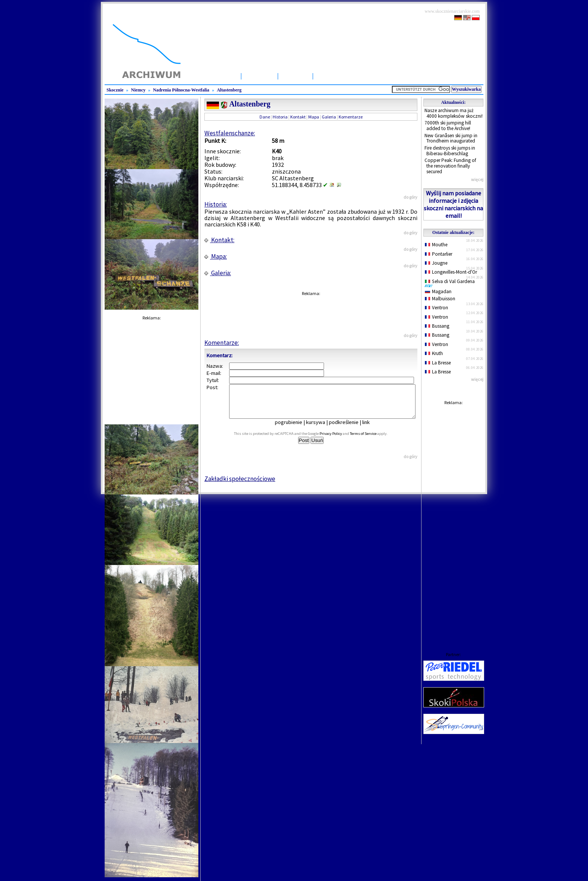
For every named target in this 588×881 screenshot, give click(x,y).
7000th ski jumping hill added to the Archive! (448, 126)
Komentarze (351, 117)
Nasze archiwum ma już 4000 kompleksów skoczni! (454, 113)
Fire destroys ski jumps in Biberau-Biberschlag (450, 151)
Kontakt (298, 117)
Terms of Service (371, 440)
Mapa (314, 117)
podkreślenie (349, 429)
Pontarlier (439, 254)
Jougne (436, 263)
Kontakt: (219, 240)
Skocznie (259, 76)
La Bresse (438, 363)
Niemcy (138, 90)
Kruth (434, 353)
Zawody (329, 76)
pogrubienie (294, 429)
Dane (265, 117)
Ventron (436, 308)
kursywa (321, 429)
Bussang (437, 326)
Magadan (438, 291)
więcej (477, 179)
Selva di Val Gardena (451, 283)
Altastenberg (229, 90)
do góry (410, 197)
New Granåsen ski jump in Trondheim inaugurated (451, 138)
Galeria (329, 117)
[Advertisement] (453, 521)
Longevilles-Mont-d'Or (451, 272)
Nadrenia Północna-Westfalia (181, 90)
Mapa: (216, 256)
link (371, 429)
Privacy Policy (339, 440)
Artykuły (295, 76)
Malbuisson (440, 299)
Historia (280, 117)
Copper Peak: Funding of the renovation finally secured (450, 166)
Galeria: (218, 273)
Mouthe (436, 245)
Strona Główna (214, 76)
